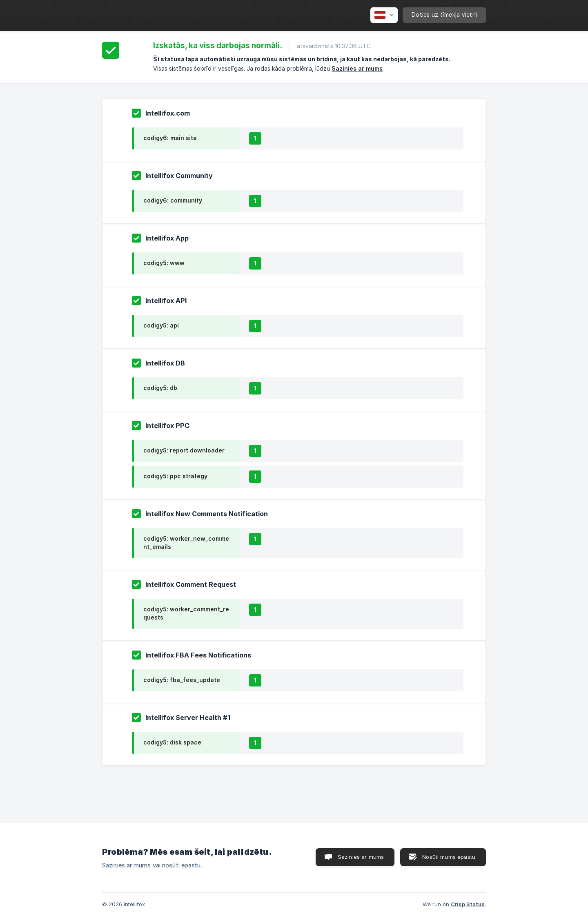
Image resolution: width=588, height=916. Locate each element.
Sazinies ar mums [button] (361, 857)
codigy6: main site (170, 138)
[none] (384, 15)
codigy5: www (164, 263)
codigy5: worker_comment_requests (186, 613)
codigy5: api (161, 325)
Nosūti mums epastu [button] (449, 857)
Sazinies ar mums (357, 68)
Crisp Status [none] (468, 904)
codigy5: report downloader (184, 450)
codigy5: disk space (172, 742)
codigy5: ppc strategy (175, 476)
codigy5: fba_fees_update (182, 680)
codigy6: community (173, 200)
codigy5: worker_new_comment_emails (186, 543)
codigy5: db (160, 388)
